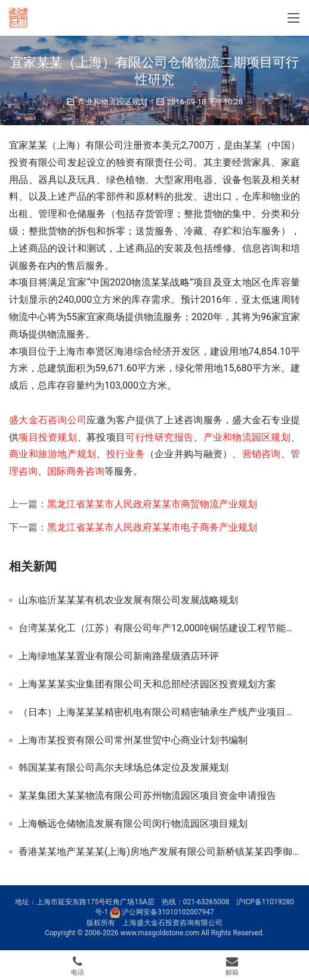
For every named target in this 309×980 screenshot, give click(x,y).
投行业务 (126, 454)
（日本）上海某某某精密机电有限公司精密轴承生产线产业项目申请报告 (159, 712)
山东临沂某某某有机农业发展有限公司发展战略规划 (128, 600)
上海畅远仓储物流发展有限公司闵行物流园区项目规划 (133, 824)
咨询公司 (67, 420)
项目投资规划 (48, 437)
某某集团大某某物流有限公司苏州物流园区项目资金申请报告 (147, 796)
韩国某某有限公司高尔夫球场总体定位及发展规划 (123, 768)
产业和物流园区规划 (112, 102)
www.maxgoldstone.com (160, 933)
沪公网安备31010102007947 (168, 912)
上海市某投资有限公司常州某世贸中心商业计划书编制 (133, 740)
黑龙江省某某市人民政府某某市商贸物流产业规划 (152, 504)
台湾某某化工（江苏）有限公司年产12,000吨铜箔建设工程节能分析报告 (159, 628)
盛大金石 (28, 420)
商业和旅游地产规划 (52, 454)
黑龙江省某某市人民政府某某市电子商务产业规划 (152, 527)
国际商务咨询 (76, 471)
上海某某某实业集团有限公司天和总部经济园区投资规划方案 (147, 684)
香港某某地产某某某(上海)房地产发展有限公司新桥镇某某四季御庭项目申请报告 (159, 852)
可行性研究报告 (159, 437)
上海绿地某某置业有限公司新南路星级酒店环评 (119, 656)
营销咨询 (262, 454)
